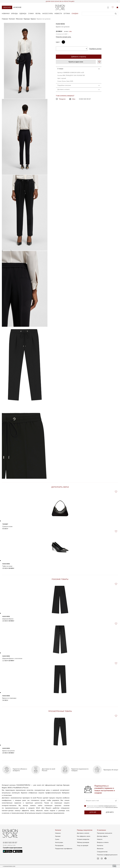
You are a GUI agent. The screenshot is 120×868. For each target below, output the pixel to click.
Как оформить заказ (84, 836)
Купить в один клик (76, 62)
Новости (58, 13)
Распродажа (59, 845)
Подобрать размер (95, 49)
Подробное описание (64, 85)
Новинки (6, 13)
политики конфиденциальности (107, 807)
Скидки (75, 13)
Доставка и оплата (63, 89)
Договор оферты (102, 836)
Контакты (100, 845)
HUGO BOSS (60, 24)
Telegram (61, 99)
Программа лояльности (105, 833)
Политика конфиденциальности (107, 855)
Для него (110, 813)
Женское (7, 7)
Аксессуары (48, 13)
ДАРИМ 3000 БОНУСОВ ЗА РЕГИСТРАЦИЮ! (60, 1)
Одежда (23, 13)
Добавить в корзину (79, 57)
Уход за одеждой (83, 845)
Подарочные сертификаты (64, 849)
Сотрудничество (102, 852)
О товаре (60, 69)
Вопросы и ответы (103, 842)
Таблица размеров (83, 842)
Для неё (93, 813)
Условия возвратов (83, 839)
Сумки (31, 13)
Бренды (14, 13)
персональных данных (111, 808)
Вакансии (100, 849)
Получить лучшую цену (64, 37)
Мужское (17, 7)
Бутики (67, 13)
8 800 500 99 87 (85, 99)
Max (72, 99)
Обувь (38, 13)
